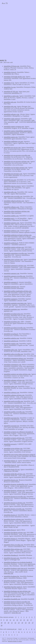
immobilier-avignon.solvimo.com (14, 438)
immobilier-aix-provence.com (13, 174)
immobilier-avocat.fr (10, 444)
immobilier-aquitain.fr (11, 299)
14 (21, 620)
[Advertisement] (16, 19)
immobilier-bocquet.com (11, 558)
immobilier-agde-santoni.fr (12, 119)
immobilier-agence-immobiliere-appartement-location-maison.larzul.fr (18, 132)
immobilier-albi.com (10, 192)
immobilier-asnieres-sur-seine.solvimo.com (17, 374)
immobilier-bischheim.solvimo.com (15, 533)
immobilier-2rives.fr (10, 72)
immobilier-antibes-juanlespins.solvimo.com (18, 291)
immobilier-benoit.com (11, 480)
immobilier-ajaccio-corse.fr (12, 186)
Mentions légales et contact (15, 641)
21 (12, 623)
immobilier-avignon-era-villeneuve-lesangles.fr (18, 432)
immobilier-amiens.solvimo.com (14, 247)
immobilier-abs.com (10, 106)
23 (19, 623)
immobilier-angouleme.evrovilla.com (15, 253)
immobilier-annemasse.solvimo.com (15, 266)
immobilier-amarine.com (11, 223)
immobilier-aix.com (10, 180)
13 (17, 620)
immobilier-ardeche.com (11, 338)
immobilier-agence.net (11, 137)
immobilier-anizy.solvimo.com (13, 260)
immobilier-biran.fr (10, 525)
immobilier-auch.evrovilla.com (13, 401)
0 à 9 (20, 629)
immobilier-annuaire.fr (11, 282)
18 (2, 623)
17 (31, 620)
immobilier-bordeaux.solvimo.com (15, 581)
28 (2, 625)
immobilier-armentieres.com (13, 365)
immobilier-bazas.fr (10, 465)
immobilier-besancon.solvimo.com (15, 503)
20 (8, 623)
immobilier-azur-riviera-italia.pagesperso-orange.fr (19, 455)
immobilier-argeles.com (11, 344)
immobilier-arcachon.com (12, 322)
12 (14, 620)
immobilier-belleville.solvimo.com (15, 474)
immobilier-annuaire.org (11, 287)
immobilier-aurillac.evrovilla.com (14, 412)
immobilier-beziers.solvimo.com (14, 519)
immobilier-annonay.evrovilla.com (14, 276)
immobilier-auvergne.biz (11, 418)
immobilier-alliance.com (11, 207)
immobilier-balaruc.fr (10, 461)
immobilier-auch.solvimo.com (13, 406)
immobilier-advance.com (12, 114)
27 (33, 623)
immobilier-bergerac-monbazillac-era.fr (16, 484)
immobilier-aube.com (10, 386)
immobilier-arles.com (10, 350)
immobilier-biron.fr (10, 530)
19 (5, 623)
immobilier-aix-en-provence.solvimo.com (17, 162)
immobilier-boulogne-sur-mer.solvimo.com (17, 591)
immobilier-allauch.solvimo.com (14, 201)
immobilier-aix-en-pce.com (12, 148)
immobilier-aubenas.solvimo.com (14, 395)
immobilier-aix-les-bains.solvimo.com (16, 168)
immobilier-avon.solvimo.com (13, 448)
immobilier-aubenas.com (11, 393)
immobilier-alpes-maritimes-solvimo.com (17, 211)
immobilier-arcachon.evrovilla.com (15, 328)
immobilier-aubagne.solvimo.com (14, 380)
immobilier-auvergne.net (11, 426)
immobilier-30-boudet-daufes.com (14, 77)
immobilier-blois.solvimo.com (13, 549)
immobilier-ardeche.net (11, 341)
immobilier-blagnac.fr (11, 539)
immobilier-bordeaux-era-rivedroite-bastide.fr (18, 562)
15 (24, 620)
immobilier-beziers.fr (10, 515)
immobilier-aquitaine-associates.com (15, 303)
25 (26, 623)
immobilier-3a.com (10, 87)
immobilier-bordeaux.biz (11, 576)
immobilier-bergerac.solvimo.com (14, 491)
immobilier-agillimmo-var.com (13, 141)
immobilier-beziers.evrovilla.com (14, 509)
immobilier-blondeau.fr (11, 555)
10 (7, 620)
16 (28, 620)
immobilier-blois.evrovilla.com (13, 545)
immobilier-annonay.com (12, 273)
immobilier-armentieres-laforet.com (15, 358)
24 (22, 623)
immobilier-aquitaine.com (12, 309)
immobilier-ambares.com (12, 231)
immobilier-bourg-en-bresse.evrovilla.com (17, 602)
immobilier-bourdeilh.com (12, 599)
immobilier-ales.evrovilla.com (13, 196)
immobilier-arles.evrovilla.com (13, 354)
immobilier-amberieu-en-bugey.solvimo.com (18, 235)
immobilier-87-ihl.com (11, 92)
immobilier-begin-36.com (12, 470)
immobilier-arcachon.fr (11, 334)
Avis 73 (5, 3)
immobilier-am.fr (9, 218)
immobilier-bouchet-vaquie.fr (13, 587)
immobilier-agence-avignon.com (14, 127)
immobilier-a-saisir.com (11, 96)
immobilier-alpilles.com (11, 216)
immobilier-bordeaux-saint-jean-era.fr (15, 568)
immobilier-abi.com (10, 102)
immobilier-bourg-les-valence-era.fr (15, 608)
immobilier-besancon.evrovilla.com (15, 497)
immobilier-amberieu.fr (11, 243)
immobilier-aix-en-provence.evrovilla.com (17, 155)
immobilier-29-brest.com (12, 66)
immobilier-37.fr (9, 83)
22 (15, 623)
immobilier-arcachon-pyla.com (13, 314)
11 (10, 620)
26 (29, 623)
